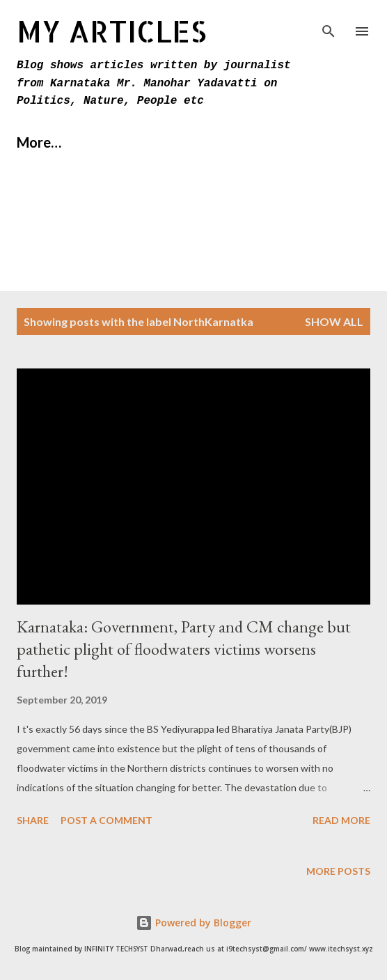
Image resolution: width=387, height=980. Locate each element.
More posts (338, 871)
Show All (334, 321)
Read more (341, 820)
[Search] (329, 25)
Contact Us (220, 142)
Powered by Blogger (193, 923)
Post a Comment (106, 820)
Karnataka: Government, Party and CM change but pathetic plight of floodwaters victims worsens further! (184, 649)
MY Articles (112, 31)
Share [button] (33, 820)
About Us (119, 142)
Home (35, 142)
